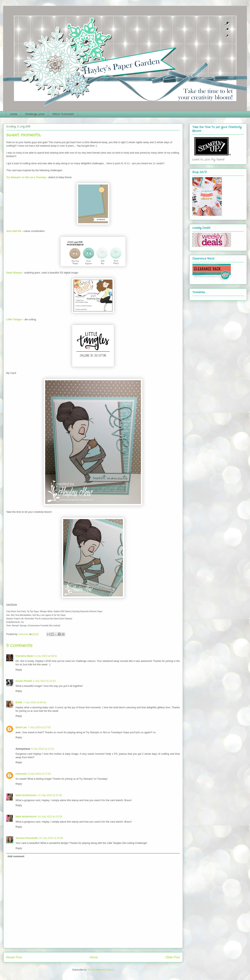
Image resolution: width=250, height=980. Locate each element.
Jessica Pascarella (27, 838)
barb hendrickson (26, 795)
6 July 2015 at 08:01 (46, 656)
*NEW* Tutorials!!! (63, 114)
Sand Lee (21, 727)
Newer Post (14, 957)
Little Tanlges (14, 319)
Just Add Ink (14, 231)
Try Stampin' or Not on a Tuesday (26, 177)
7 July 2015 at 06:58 (35, 702)
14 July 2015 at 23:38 (50, 795)
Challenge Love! (35, 114)
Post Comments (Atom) (101, 970)
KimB (19, 702)
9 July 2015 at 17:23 (39, 774)
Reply (19, 670)
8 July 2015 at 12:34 (43, 749)
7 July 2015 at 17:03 (39, 727)
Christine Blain (24, 656)
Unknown (21, 774)
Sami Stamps (14, 273)
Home (14, 114)
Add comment (16, 856)
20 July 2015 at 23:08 (51, 838)
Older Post (173, 957)
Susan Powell (24, 681)
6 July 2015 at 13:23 (44, 681)
